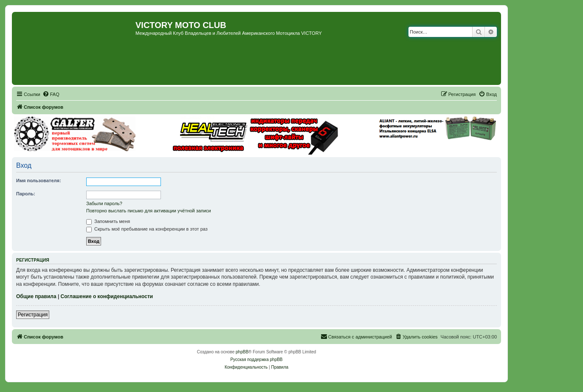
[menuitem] (51, 94)
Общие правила (36, 296)
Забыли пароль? (104, 203)
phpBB (242, 352)
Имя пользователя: (39, 180)
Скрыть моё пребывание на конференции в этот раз (147, 229)
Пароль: (26, 194)
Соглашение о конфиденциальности (107, 296)
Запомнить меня (108, 221)
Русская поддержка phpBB (256, 360)
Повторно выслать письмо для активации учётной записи (149, 211)
